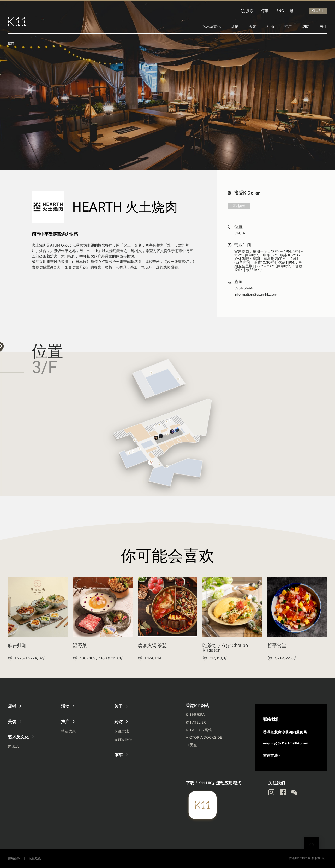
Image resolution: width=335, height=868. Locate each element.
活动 (270, 26)
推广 (288, 26)
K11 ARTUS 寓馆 (199, 730)
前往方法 (122, 731)
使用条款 (14, 858)
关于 (324, 26)
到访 (306, 26)
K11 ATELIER (196, 722)
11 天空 (191, 745)
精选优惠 (68, 731)
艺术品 (13, 747)
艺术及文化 (212, 26)
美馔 (253, 26)
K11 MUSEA (195, 715)
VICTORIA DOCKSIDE (204, 738)
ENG (280, 11)
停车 (265, 11)
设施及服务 (123, 740)
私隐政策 (35, 858)
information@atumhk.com (256, 295)
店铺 (235, 26)
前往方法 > (272, 756)
